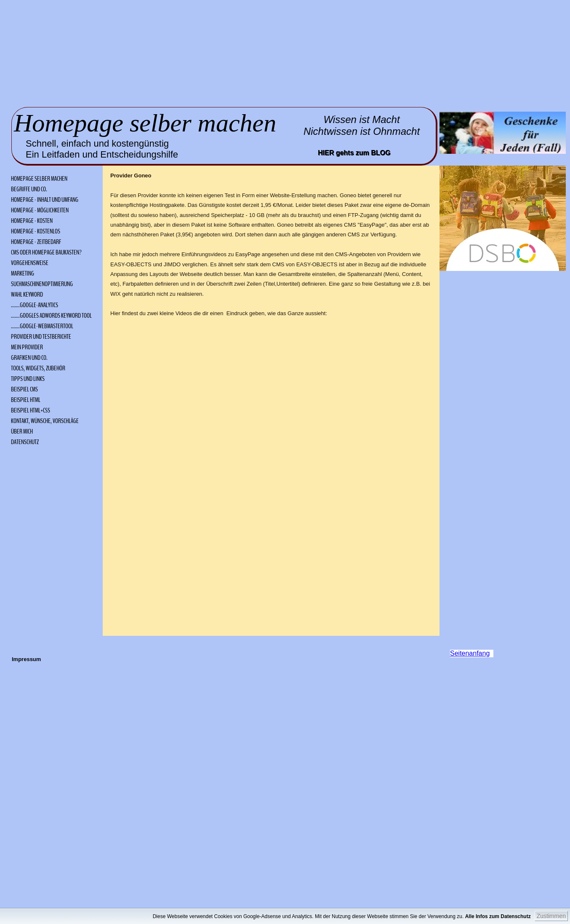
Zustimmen (551, 916)
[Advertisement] (140, 53)
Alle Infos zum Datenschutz (509, 916)
